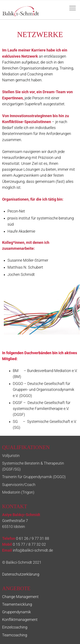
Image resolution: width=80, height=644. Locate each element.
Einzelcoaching (15, 627)
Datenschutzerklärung (21, 574)
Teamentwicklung (17, 604)
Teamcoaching (15, 635)
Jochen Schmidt (21, 275)
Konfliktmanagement (20, 620)
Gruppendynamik (17, 612)
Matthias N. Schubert (25, 267)
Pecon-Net (16, 211)
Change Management (20, 597)
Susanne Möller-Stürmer (28, 260)
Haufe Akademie (21, 231)
